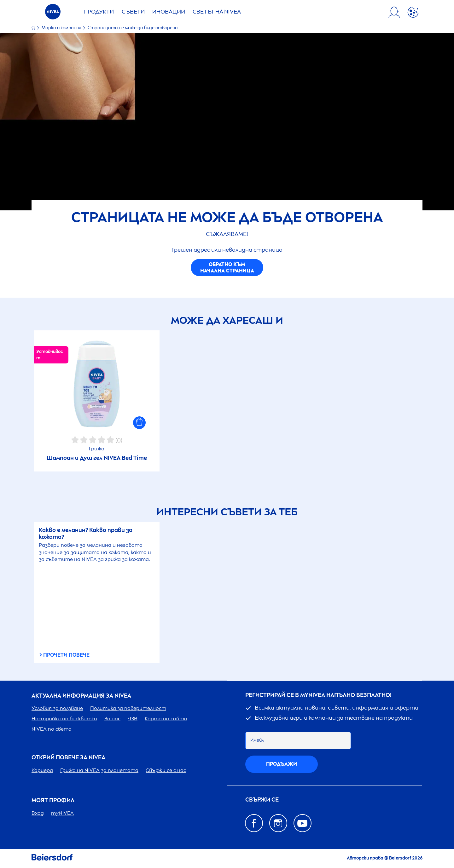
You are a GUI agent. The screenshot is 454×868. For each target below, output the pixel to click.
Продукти (99, 12)
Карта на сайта (166, 719)
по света (52, 729)
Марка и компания (62, 28)
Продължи (282, 764)
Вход (38, 813)
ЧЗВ (133, 719)
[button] (139, 423)
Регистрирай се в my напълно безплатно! (318, 695)
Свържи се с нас (166, 770)
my (62, 813)
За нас (112, 719)
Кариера (42, 770)
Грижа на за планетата (99, 770)
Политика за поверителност (128, 708)
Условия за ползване (57, 708)
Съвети (133, 12)
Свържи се (262, 800)
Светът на (217, 12)
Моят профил (53, 800)
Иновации (169, 12)
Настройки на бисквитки (64, 719)
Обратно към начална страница (227, 268)
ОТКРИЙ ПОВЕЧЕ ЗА (68, 758)
